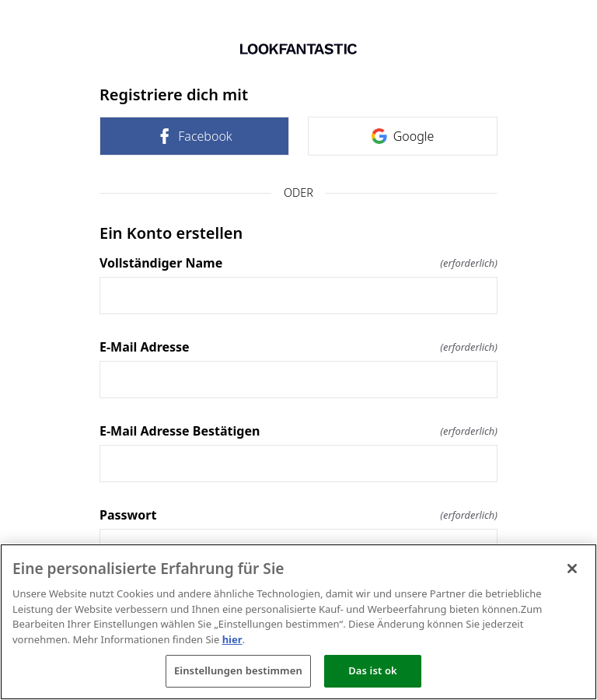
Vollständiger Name (298, 263)
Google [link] (403, 136)
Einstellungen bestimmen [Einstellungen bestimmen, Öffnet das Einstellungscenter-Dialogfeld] (238, 670)
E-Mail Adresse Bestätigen (298, 431)
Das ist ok (373, 670)
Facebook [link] (194, 136)
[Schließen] (572, 569)
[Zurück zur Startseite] (298, 49)
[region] (298, 622)
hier (232, 639)
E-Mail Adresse (298, 347)
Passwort (298, 515)
